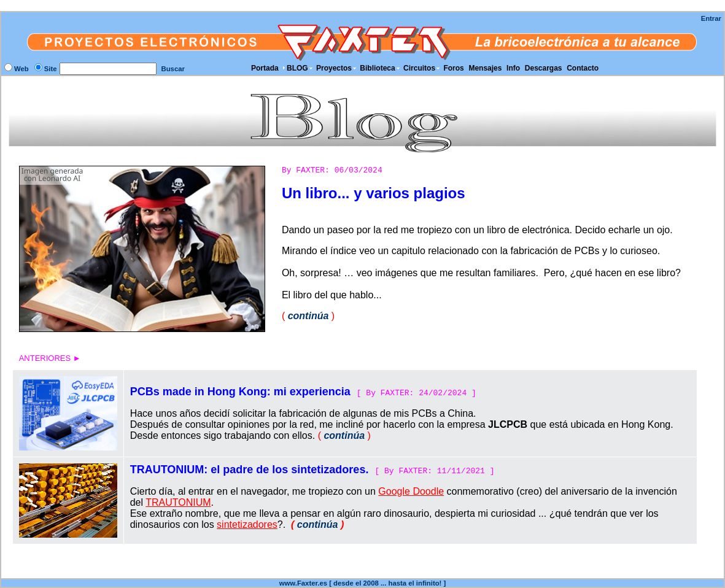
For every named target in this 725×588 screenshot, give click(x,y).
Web (21, 69)
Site (51, 69)
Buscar (173, 69)
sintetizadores (247, 524)
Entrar (711, 18)
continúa (308, 316)
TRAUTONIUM (178, 502)
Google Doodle (411, 491)
